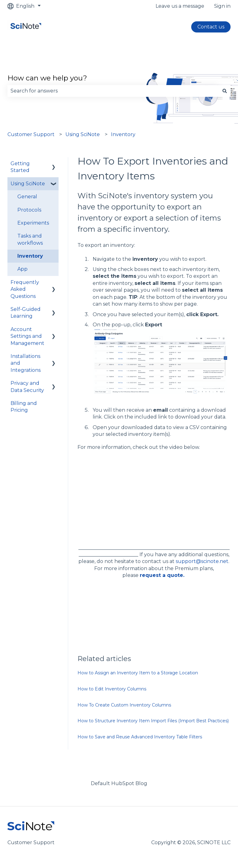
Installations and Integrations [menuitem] (26, 363)
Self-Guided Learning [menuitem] (26, 313)
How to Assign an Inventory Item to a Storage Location (138, 673)
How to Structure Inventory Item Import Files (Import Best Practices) (153, 721)
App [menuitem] (22, 269)
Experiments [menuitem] (33, 223)
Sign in (222, 6)
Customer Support (31, 134)
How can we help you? (47, 78)
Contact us (211, 27)
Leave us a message (180, 6)
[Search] (225, 91)
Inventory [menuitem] (30, 256)
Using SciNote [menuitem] (28, 184)
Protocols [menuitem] (29, 210)
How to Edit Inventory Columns (112, 689)
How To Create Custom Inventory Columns (124, 705)
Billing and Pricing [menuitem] (24, 407)
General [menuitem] (27, 197)
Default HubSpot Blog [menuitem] (119, 783)
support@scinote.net (202, 561)
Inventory (123, 134)
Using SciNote (83, 134)
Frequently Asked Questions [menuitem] (25, 289)
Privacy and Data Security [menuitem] (27, 387)
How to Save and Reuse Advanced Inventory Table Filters (140, 737)
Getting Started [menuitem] (20, 167)
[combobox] (113, 91)
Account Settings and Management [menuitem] (27, 336)
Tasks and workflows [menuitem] (30, 239)
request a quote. (162, 575)
